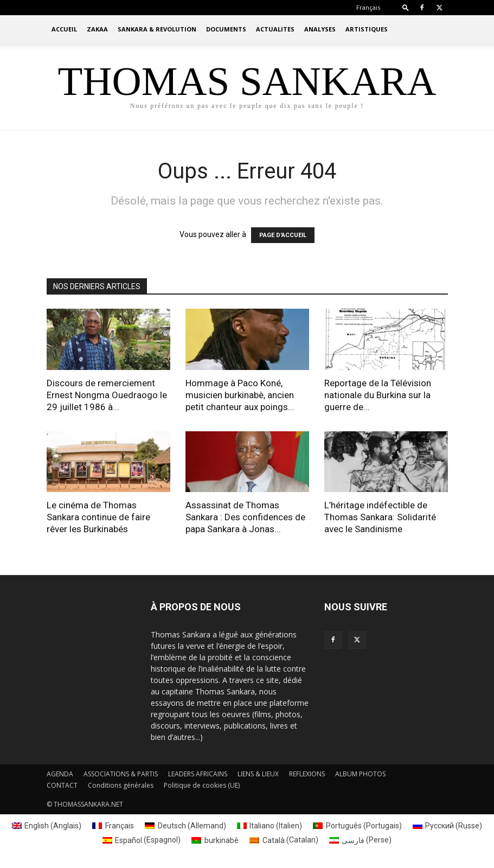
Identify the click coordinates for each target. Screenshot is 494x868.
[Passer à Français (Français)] (113, 826)
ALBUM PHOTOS (360, 774)
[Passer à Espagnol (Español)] (142, 840)
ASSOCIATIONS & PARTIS (121, 774)
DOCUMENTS (226, 29)
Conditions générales (121, 785)
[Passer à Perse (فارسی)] (361, 840)
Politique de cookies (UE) (202, 785)
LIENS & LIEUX (258, 774)
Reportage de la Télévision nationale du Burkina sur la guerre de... (378, 395)
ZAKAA (97, 29)
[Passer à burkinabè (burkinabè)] (215, 840)
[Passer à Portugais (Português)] (357, 826)
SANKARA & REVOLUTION (157, 29)
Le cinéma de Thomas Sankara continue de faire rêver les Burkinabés (98, 517)
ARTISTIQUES (367, 29)
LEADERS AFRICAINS (198, 774)
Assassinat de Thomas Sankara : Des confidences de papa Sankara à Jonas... (245, 517)
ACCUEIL (64, 29)
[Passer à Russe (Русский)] (448, 826)
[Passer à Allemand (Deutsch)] (185, 826)
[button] (406, 7)
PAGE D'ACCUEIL (283, 235)
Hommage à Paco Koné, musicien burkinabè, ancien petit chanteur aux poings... (240, 395)
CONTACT (62, 785)
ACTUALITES (275, 29)
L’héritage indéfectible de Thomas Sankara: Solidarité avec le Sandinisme (380, 517)
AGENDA (60, 774)
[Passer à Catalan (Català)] (284, 840)
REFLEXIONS (307, 774)
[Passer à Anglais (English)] (47, 826)
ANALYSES (320, 29)
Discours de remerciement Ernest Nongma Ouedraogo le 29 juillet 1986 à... (107, 395)
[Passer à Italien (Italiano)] (270, 826)
